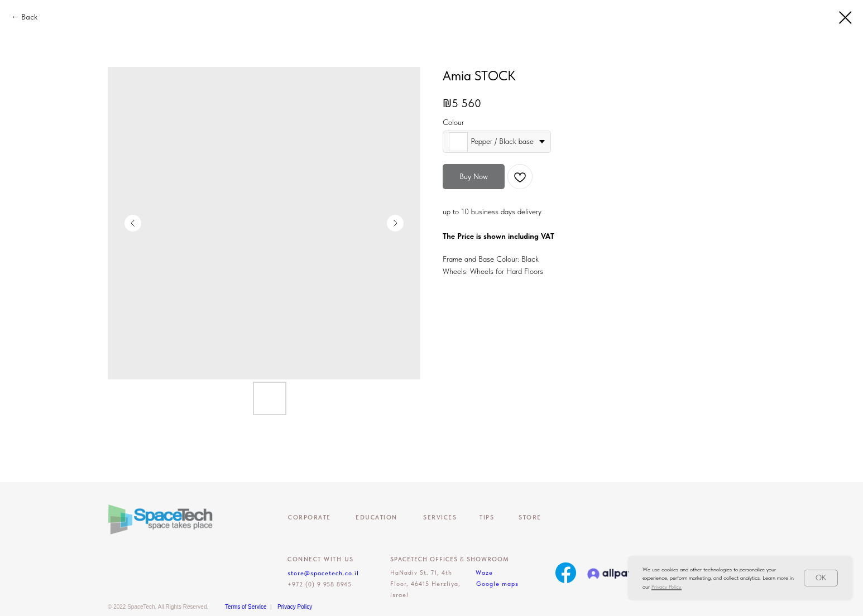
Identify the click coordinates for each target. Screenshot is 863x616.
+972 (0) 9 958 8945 (320, 584)
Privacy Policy (295, 607)
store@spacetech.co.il (323, 573)
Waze (484, 573)
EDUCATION (377, 518)
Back (29, 17)
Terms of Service (246, 607)
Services (440, 518)
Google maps (497, 584)
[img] (566, 573)
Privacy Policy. (667, 586)
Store (530, 518)
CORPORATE (310, 518)
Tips (487, 518)
